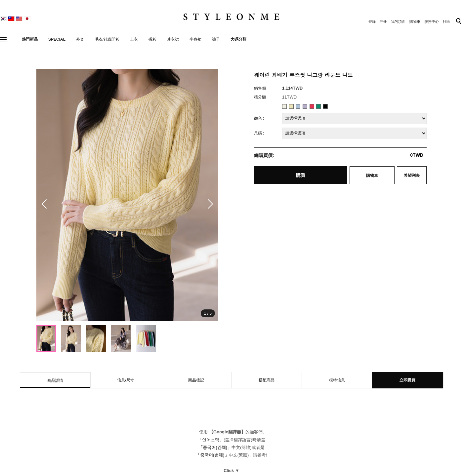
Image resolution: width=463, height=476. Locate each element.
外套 (80, 39)
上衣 (134, 39)
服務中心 (432, 21)
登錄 (372, 21)
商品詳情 (55, 380)
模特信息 (337, 380)
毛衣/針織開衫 (107, 39)
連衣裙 (173, 39)
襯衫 (152, 39)
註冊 (383, 21)
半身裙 (195, 39)
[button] (208, 204)
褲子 (216, 39)
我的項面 (398, 21)
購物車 (415, 21)
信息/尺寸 (126, 380)
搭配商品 (267, 380)
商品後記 (196, 380)
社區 (446, 21)
